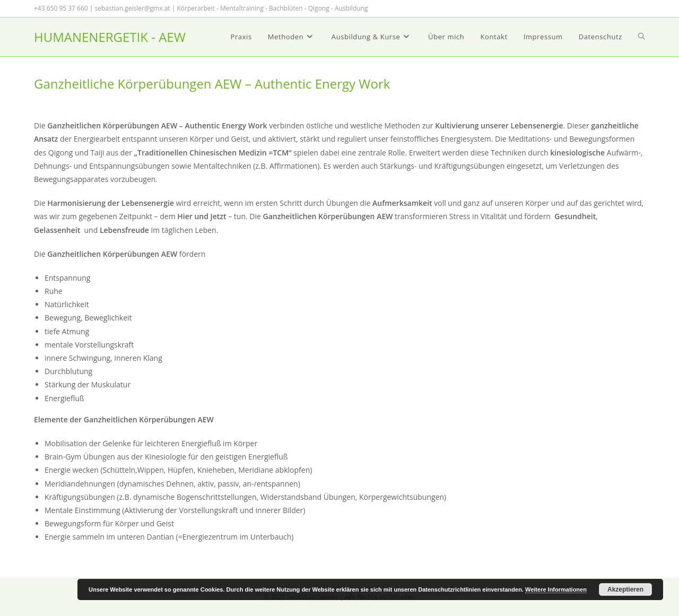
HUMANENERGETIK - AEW (110, 37)
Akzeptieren (625, 589)
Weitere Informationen (556, 589)
